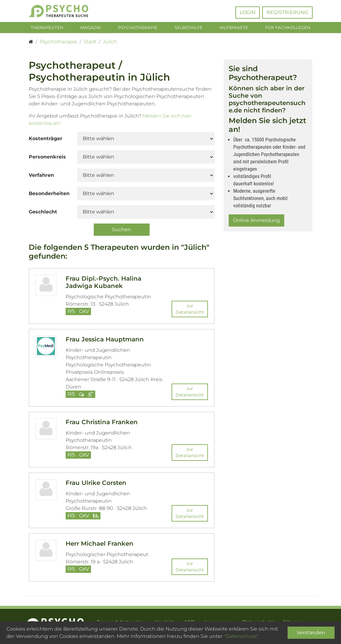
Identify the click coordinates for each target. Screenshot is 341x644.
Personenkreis (47, 158)
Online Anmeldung (256, 222)
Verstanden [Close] (311, 633)
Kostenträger (45, 140)
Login (248, 12)
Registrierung (287, 12)
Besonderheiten (49, 195)
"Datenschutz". (241, 636)
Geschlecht (43, 213)
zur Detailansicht (190, 310)
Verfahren (41, 176)
